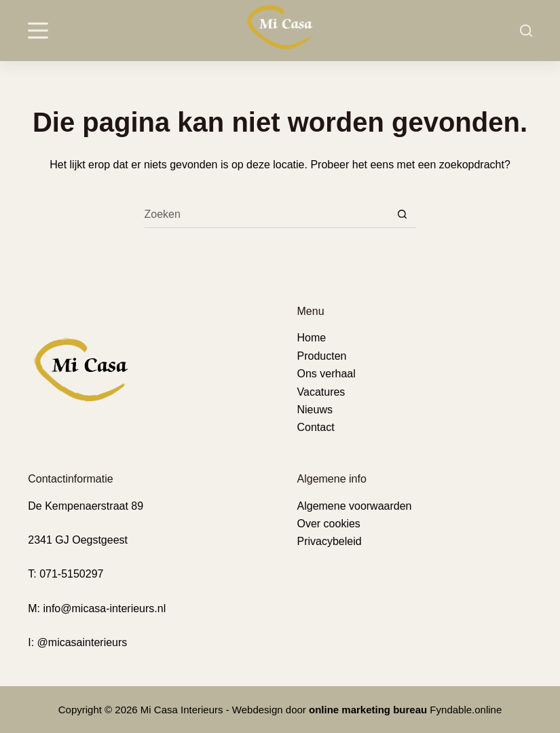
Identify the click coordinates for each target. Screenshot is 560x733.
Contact (316, 427)
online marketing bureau (368, 710)
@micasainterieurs (82, 642)
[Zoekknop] (403, 214)
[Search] (526, 31)
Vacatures (321, 392)
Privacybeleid (330, 541)
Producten (322, 356)
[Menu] (38, 31)
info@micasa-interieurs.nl (104, 608)
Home (312, 338)
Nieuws (315, 410)
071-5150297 (71, 574)
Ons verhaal (326, 374)
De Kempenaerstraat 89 (86, 506)
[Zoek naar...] (267, 214)
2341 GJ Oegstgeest (78, 540)
